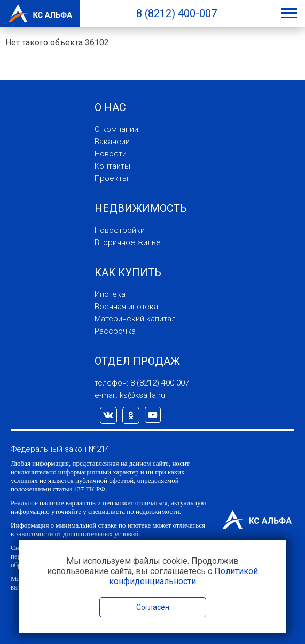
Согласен (153, 607)
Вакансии (112, 142)
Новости (111, 154)
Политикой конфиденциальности (183, 576)
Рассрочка (115, 331)
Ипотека (110, 294)
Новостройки (120, 230)
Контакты (112, 166)
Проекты (111, 178)
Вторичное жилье (128, 242)
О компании (116, 129)
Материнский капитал (135, 319)
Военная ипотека (126, 307)
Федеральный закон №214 (60, 449)
